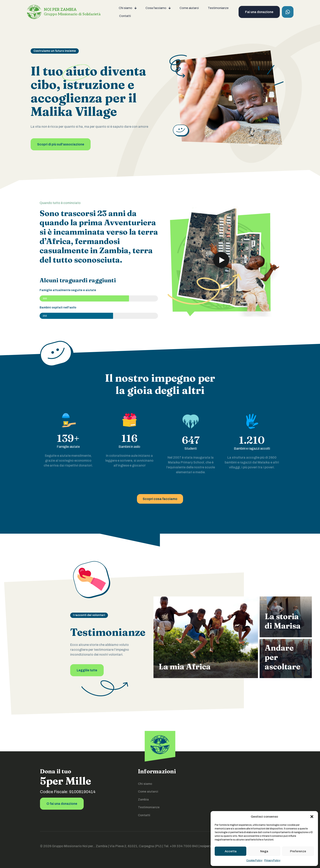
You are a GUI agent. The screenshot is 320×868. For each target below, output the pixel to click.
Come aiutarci (148, 792)
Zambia (143, 799)
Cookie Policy (254, 860)
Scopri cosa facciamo (160, 499)
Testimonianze (149, 807)
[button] (312, 817)
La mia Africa (185, 667)
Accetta (231, 851)
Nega (264, 851)
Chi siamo (145, 784)
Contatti (144, 815)
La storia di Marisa (283, 621)
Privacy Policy (272, 860)
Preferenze (298, 851)
